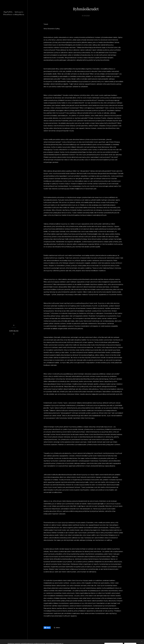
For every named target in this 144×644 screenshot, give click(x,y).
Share (47, 628)
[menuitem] (14, 327)
